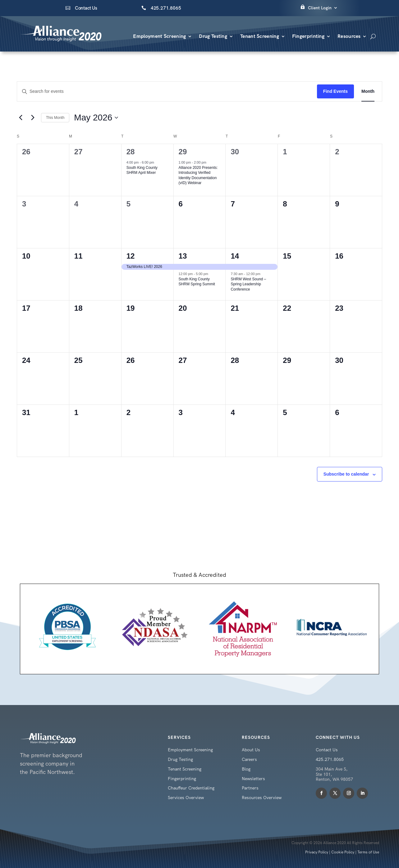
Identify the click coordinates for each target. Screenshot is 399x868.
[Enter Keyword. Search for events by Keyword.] (167, 91)
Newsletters (253, 779)
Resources (349, 36)
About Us (251, 750)
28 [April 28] (131, 152)
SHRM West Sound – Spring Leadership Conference (248, 284)
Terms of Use (368, 852)
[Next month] (33, 118)
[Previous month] (21, 118)
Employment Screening (159, 36)
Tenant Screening (260, 36)
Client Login (320, 8)
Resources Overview (262, 798)
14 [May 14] (235, 256)
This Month (55, 118)
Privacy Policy (317, 852)
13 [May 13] (183, 256)
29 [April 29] (183, 152)
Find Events (335, 91)
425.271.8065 (166, 8)
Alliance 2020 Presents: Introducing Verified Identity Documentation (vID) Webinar (198, 175)
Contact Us (86, 8)
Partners (250, 788)
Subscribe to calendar (346, 474)
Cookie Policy (343, 852)
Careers (249, 759)
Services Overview (186, 798)
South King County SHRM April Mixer (142, 170)
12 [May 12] (131, 256)
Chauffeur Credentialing (191, 788)
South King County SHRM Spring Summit (197, 282)
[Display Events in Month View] (368, 91)
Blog (246, 769)
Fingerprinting (308, 36)
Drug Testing (213, 36)
